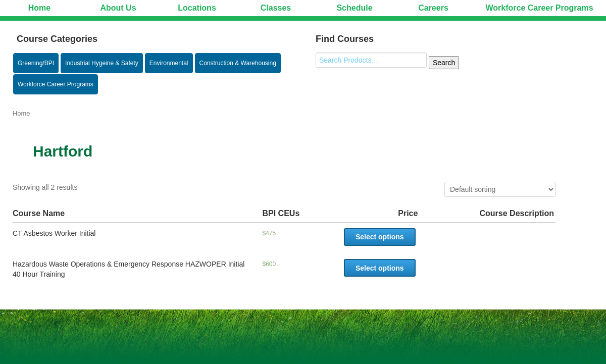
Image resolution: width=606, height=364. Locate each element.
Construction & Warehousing (238, 63)
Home (39, 8)
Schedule (354, 8)
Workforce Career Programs (539, 8)
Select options (380, 237)
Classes (276, 8)
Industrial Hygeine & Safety (102, 63)
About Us (118, 8)
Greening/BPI (36, 63)
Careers (433, 8)
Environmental (169, 63)
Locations (197, 8)
